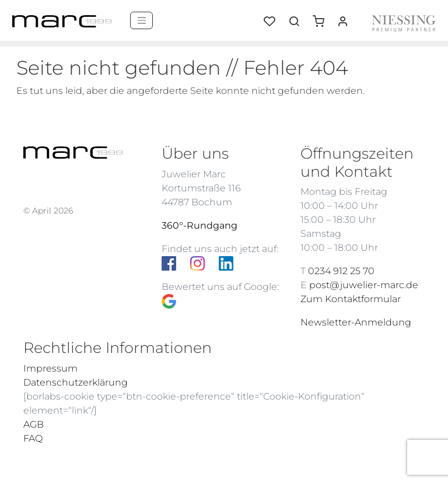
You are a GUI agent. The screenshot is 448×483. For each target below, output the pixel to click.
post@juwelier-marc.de (364, 285)
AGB (34, 424)
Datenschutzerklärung (76, 382)
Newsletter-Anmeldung (356, 322)
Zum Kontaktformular (351, 299)
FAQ (33, 438)
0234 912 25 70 (341, 271)
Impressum (50, 368)
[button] (323, 17)
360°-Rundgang (199, 225)
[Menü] (141, 20)
